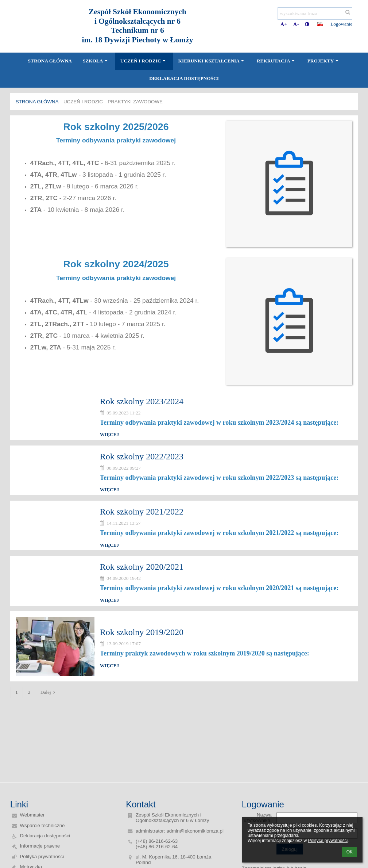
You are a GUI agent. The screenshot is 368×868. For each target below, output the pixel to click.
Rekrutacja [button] (277, 61)
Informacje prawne (40, 846)
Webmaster (32, 815)
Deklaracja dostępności (45, 836)
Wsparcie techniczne (42, 825)
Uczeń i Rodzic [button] (144, 61)
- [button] (296, 24)
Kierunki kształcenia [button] (212, 61)
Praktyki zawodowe (135, 102)
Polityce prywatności (328, 841)
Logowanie (341, 24)
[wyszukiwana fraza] (315, 14)
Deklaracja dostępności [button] (184, 78)
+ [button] (284, 24)
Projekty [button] (324, 61)
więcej (110, 434)
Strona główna (37, 102)
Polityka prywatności (42, 856)
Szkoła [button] (96, 61)
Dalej (49, 692)
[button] (320, 24)
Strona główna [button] (50, 61)
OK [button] (350, 852)
